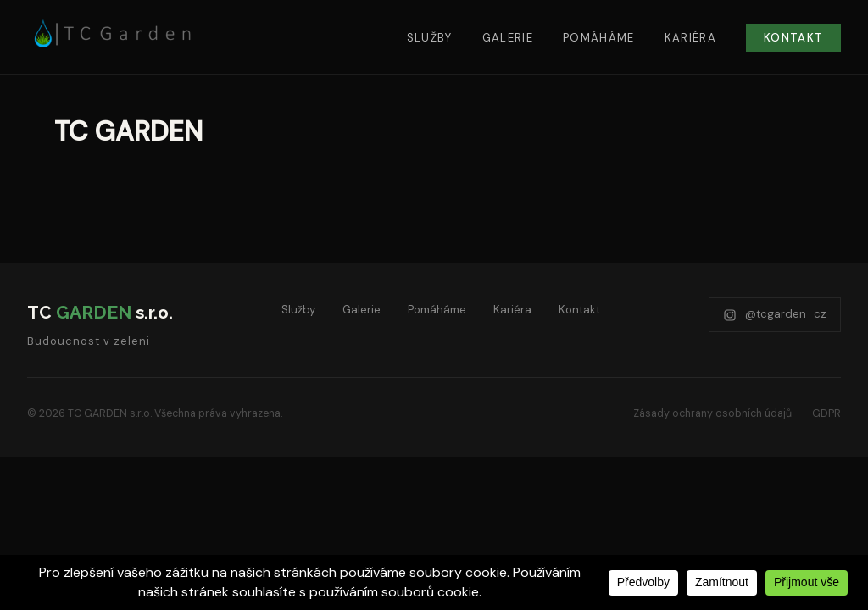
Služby (430, 38)
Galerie (508, 38)
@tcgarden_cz (775, 314)
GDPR (826, 413)
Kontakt (793, 38)
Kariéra (690, 38)
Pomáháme (599, 38)
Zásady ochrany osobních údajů (712, 413)
